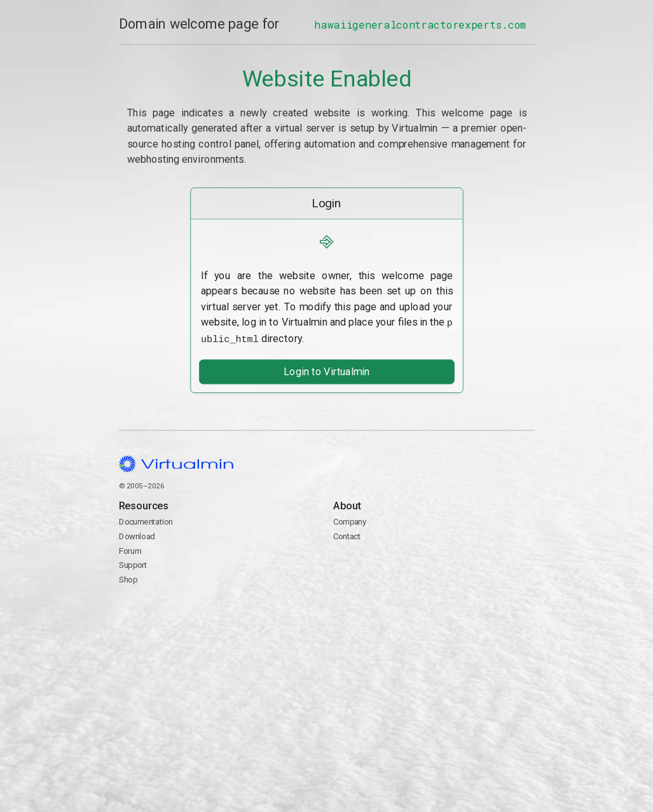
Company (349, 520)
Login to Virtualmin (326, 370)
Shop (127, 577)
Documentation (145, 520)
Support (133, 563)
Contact (433, 570)
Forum (130, 548)
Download (136, 534)
